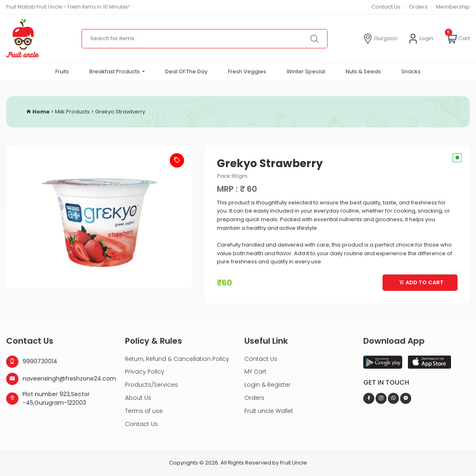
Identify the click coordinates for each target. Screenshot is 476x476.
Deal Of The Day (186, 71)
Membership (453, 7)
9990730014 (32, 362)
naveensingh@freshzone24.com (59, 379)
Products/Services (151, 385)
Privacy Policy (145, 372)
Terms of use (144, 411)
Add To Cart (421, 282)
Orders (418, 7)
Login (421, 39)
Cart (458, 39)
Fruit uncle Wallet (269, 411)
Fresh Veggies (247, 71)
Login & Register (268, 385)
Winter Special (306, 71)
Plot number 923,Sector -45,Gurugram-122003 (48, 398)
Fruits (62, 71)
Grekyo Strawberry (120, 112)
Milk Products (72, 112)
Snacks (411, 71)
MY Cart (255, 372)
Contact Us (385, 7)
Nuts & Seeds (363, 71)
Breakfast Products (115, 71)
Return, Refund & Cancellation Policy (177, 359)
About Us (138, 398)
